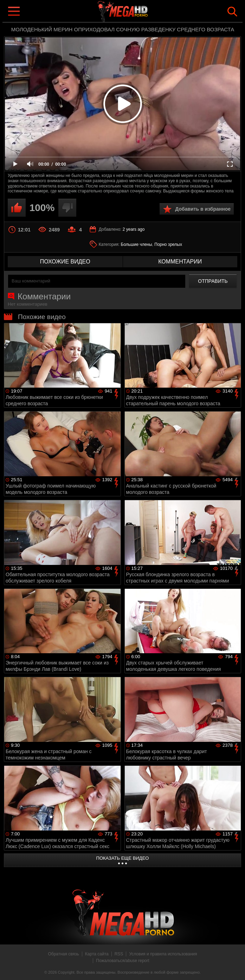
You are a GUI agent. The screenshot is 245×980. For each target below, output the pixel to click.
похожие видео (65, 262)
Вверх (234, 967)
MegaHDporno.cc (137, 12)
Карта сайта (97, 954)
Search (232, 12)
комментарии (180, 262)
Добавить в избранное (203, 209)
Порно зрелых (168, 244)
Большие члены (137, 244)
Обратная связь (63, 954)
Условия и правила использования (163, 954)
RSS (119, 954)
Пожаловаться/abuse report (122, 961)
